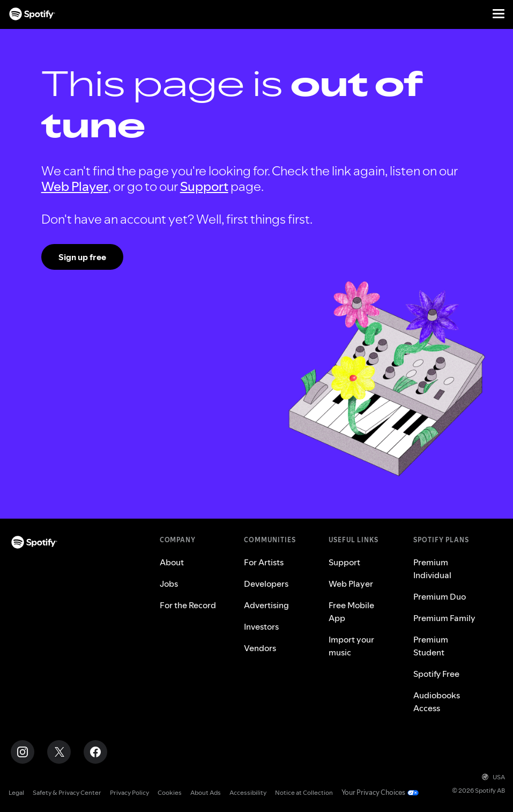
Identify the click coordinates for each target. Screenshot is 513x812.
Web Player (75, 186)
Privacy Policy (129, 792)
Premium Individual (432, 569)
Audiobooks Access (437, 702)
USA (493, 777)
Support (204, 186)
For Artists (264, 562)
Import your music (351, 646)
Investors (261, 626)
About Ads (206, 792)
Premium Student (431, 646)
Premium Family (444, 618)
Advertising (266, 605)
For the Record (188, 605)
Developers (266, 584)
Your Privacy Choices (371, 793)
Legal (16, 792)
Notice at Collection (304, 792)
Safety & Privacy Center (67, 792)
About (172, 562)
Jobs (169, 584)
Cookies (170, 792)
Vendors (260, 648)
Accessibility (248, 792)
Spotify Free (436, 674)
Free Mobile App (351, 611)
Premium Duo (440, 596)
